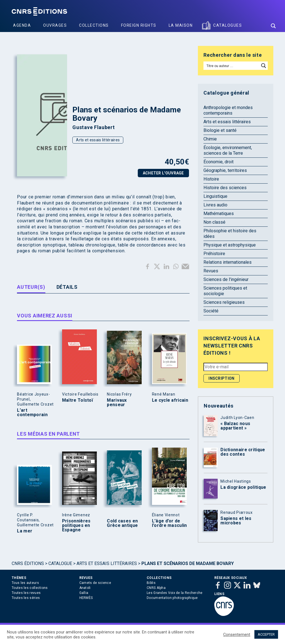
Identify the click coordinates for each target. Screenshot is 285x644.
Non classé (214, 222)
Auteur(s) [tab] (31, 287)
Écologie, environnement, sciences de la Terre (228, 150)
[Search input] (232, 66)
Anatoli (85, 588)
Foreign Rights (139, 25)
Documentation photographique (172, 598)
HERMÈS (86, 598)
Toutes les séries (26, 598)
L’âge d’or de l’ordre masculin (169, 523)
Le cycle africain (170, 400)
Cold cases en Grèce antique (122, 523)
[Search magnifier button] (273, 26)
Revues (211, 271)
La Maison (181, 25)
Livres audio (215, 205)
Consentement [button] (237, 635)
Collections (94, 25)
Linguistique (215, 196)
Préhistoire (214, 254)
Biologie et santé (220, 130)
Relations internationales (228, 262)
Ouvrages (55, 25)
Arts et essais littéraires (98, 140)
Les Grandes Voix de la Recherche (175, 593)
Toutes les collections (30, 588)
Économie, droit (218, 162)
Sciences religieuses (224, 302)
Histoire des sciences (225, 188)
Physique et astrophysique (230, 245)
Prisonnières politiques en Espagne (76, 525)
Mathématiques (219, 214)
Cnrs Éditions (28, 563)
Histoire (211, 179)
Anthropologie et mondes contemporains (228, 110)
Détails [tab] (67, 287)
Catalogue (60, 563)
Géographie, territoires (225, 170)
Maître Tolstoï (78, 400)
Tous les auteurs (25, 583)
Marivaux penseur (117, 403)
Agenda (22, 25)
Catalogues (228, 25)
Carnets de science (95, 583)
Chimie (210, 139)
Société (211, 311)
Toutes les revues (26, 593)
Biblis (151, 583)
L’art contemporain (32, 413)
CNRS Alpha (156, 588)
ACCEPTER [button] (266, 634)
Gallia (84, 593)
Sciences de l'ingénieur (226, 279)
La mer (25, 531)
